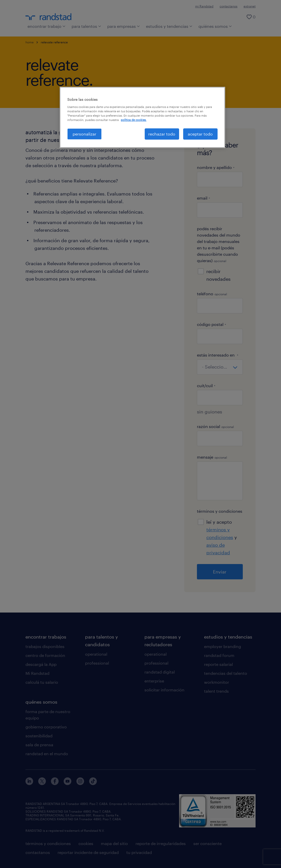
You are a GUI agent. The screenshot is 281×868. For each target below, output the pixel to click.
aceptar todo (200, 134)
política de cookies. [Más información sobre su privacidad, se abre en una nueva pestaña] (134, 120)
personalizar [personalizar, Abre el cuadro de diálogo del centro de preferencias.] (84, 134)
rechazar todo (162, 134)
